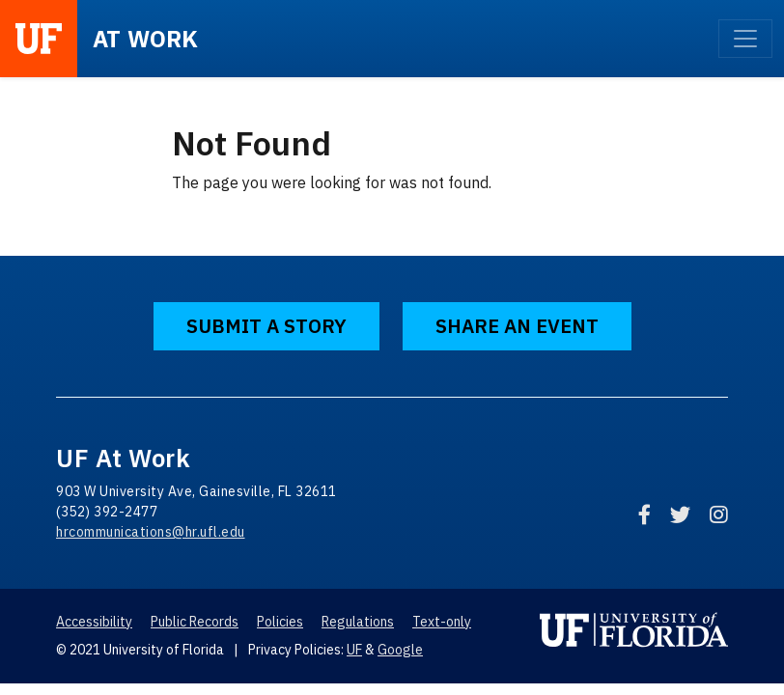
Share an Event (517, 326)
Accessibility (94, 622)
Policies (280, 622)
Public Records (195, 622)
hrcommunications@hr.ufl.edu (151, 532)
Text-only (442, 622)
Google (400, 650)
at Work (146, 39)
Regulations (358, 622)
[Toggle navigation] (745, 39)
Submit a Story (266, 326)
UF (354, 650)
